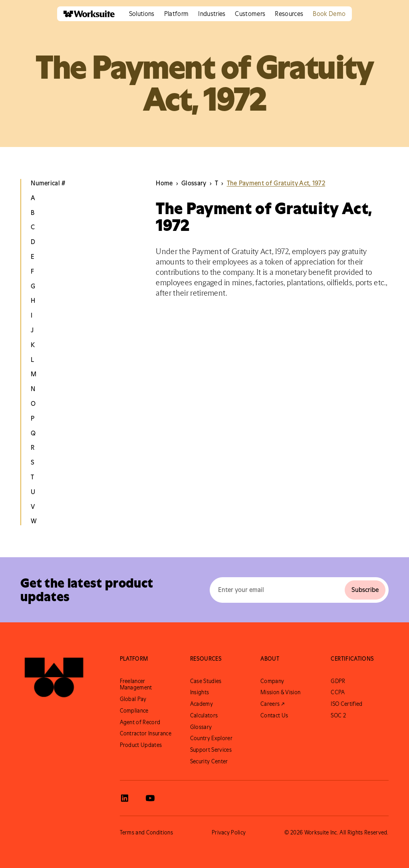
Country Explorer (211, 738)
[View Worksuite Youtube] (150, 798)
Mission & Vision (280, 692)
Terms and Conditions (146, 832)
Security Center (209, 761)
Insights (200, 692)
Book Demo (329, 14)
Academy (202, 704)
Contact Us (274, 715)
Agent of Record (140, 722)
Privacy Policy (229, 832)
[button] (142, 14)
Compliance (134, 711)
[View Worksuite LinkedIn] (125, 798)
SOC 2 (338, 715)
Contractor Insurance (146, 733)
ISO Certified (346, 704)
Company (272, 681)
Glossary (201, 727)
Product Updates (141, 745)
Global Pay (133, 699)
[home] (86, 14)
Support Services (211, 750)
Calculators (204, 715)
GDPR (338, 681)
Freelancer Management (136, 684)
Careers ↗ (272, 704)
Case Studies (206, 681)
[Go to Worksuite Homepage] (54, 677)
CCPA (338, 692)
